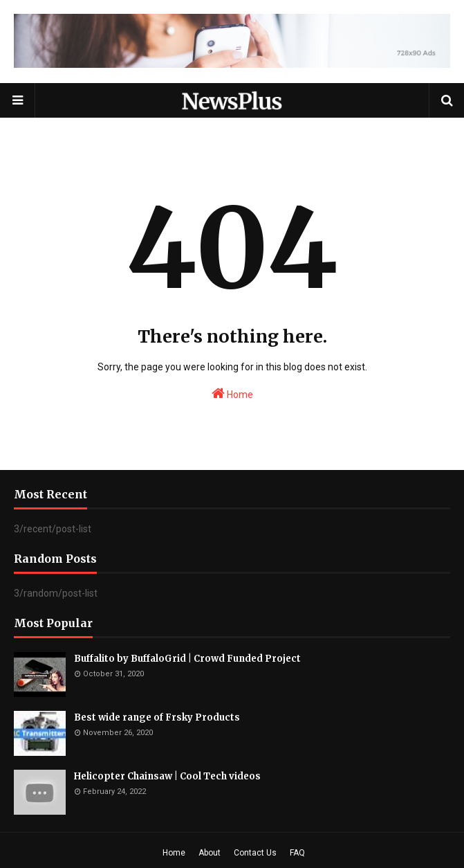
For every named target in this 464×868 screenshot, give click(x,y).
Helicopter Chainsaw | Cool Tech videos (167, 776)
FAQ (297, 853)
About (210, 853)
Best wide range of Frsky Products (157, 717)
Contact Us (255, 853)
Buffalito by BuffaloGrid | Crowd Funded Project (187, 659)
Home (232, 393)
